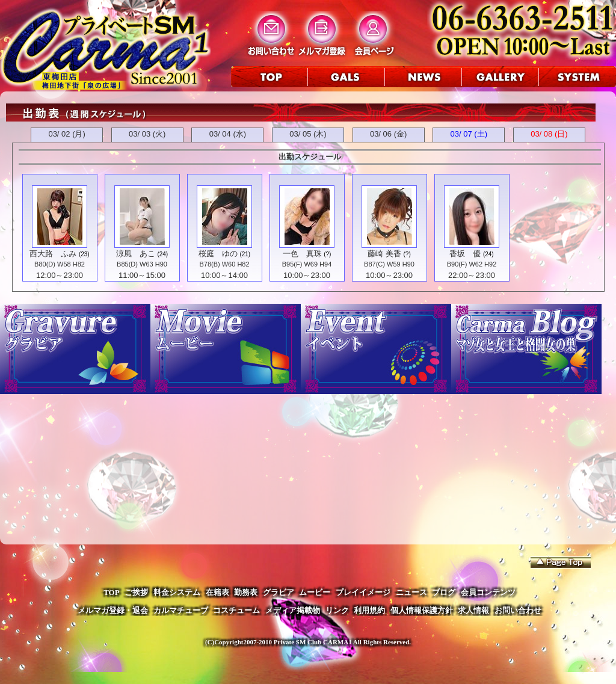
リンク (337, 610)
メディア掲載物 (293, 610)
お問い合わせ (518, 610)
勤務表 (246, 592)
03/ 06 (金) (388, 134)
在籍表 (217, 592)
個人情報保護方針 (422, 610)
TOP (112, 592)
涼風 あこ (136, 254)
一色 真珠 (302, 254)
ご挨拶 (136, 592)
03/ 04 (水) (228, 134)
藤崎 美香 (384, 254)
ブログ (444, 592)
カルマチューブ (181, 610)
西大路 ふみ (53, 254)
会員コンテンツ (488, 592)
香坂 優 (465, 254)
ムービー (315, 592)
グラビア (279, 592)
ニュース (411, 592)
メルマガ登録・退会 (113, 610)
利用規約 (369, 610)
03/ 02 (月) (66, 134)
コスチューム (236, 610)
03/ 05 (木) (308, 134)
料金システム (177, 592)
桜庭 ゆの (218, 254)
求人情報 (473, 610)
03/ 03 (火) (147, 134)
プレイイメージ (363, 592)
